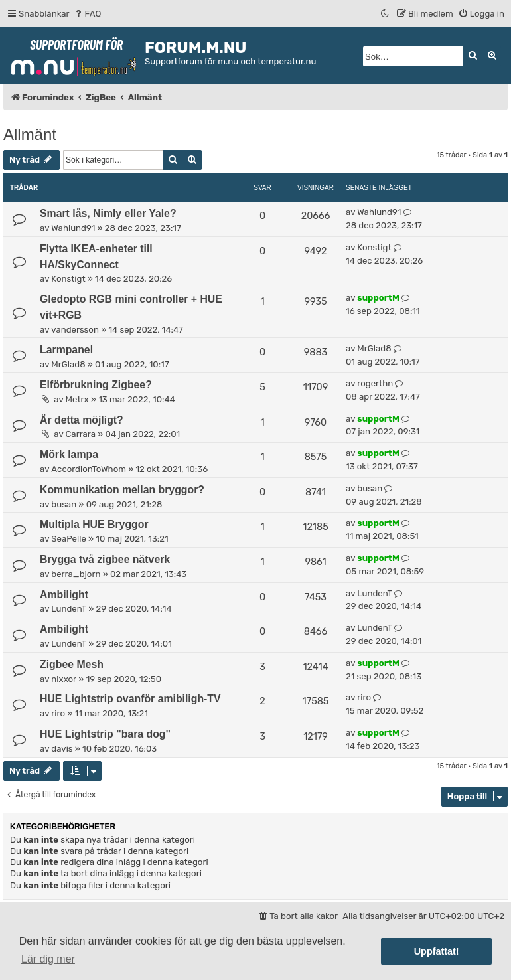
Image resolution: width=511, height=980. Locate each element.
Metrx (77, 399)
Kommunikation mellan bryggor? (122, 490)
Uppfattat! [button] (437, 951)
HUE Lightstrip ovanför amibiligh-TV (130, 699)
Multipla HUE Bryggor (94, 524)
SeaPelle (68, 539)
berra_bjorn (76, 574)
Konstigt (68, 279)
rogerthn (375, 383)
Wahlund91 (73, 228)
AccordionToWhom (89, 469)
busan (64, 504)
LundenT (69, 609)
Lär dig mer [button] (48, 959)
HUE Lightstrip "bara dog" (105, 734)
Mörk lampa (69, 454)
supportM (378, 298)
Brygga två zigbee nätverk (105, 559)
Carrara (81, 434)
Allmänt (30, 134)
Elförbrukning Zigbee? (96, 385)
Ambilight (64, 595)
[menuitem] (87, 14)
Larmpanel (66, 350)
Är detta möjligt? (82, 420)
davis (62, 749)
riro (58, 713)
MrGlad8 (68, 364)
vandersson (75, 330)
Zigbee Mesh (72, 664)
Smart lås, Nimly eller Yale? (108, 213)
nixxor (64, 679)
